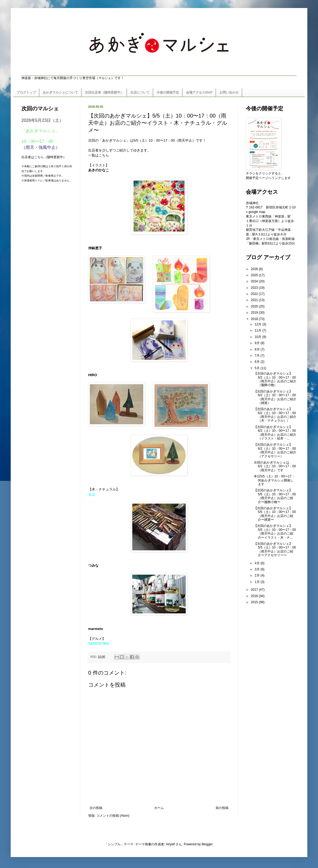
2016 (255, 596)
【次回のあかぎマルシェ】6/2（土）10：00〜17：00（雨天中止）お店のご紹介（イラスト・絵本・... (275, 433)
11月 (259, 330)
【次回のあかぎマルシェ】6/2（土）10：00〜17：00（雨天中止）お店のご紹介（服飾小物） (275, 379)
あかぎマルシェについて (60, 92)
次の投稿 (96, 808)
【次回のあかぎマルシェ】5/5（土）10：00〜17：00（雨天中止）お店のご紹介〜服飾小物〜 (275, 496)
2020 (255, 306)
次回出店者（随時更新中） (104, 92)
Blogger (207, 844)
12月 (259, 324)
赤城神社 (252, 203)
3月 (258, 569)
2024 (255, 281)
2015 (255, 602)
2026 (255, 269)
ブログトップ (26, 92)
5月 (258, 368)
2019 (255, 313)
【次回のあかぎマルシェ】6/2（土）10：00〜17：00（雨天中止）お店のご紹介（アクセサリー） (275, 450)
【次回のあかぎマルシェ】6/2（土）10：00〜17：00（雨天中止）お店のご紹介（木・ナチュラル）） (275, 415)
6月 (258, 362)
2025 (255, 275)
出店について (140, 92)
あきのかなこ (99, 170)
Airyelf (170, 844)
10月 (259, 337)
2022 (255, 294)
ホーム (159, 808)
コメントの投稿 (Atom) (113, 816)
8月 (258, 349)
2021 (255, 300)
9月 (258, 343)
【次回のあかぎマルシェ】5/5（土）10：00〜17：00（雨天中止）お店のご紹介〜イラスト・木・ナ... (275, 532)
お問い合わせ (229, 92)
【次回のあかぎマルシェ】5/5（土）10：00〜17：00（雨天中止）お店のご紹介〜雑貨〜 (275, 514)
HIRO (93, 375)
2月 (258, 575)
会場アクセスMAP (199, 92)
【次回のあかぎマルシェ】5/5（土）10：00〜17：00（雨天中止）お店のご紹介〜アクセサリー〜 (275, 549)
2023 (255, 288)
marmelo (96, 629)
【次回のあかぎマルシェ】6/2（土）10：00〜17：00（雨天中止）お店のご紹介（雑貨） (275, 397)
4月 (258, 563)
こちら (104, 155)
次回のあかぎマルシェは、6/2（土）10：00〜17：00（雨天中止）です (275, 466)
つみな (93, 565)
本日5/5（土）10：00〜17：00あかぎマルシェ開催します (274, 480)
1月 (258, 582)
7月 (258, 356)
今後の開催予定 (168, 92)
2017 (255, 590)
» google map (256, 212)
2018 (255, 319)
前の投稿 (222, 808)
